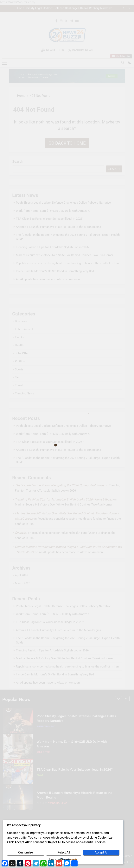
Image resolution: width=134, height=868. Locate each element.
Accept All (101, 852)
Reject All (64, 852)
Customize (26, 852)
